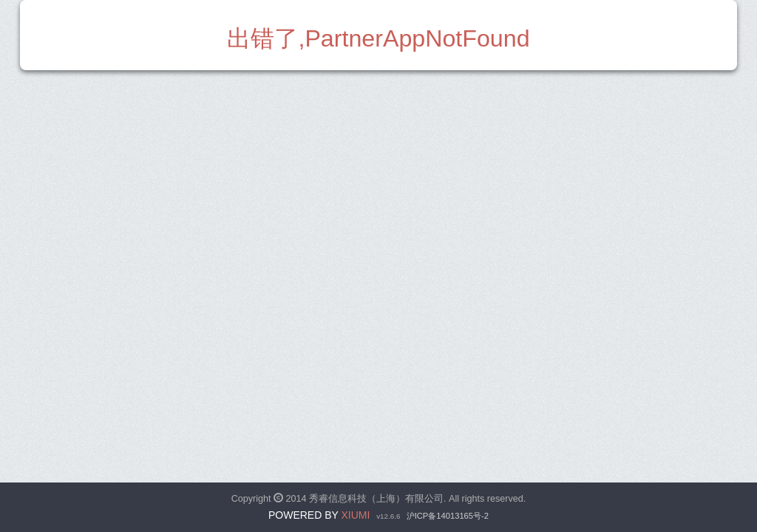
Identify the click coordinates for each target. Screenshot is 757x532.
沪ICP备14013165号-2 (448, 516)
